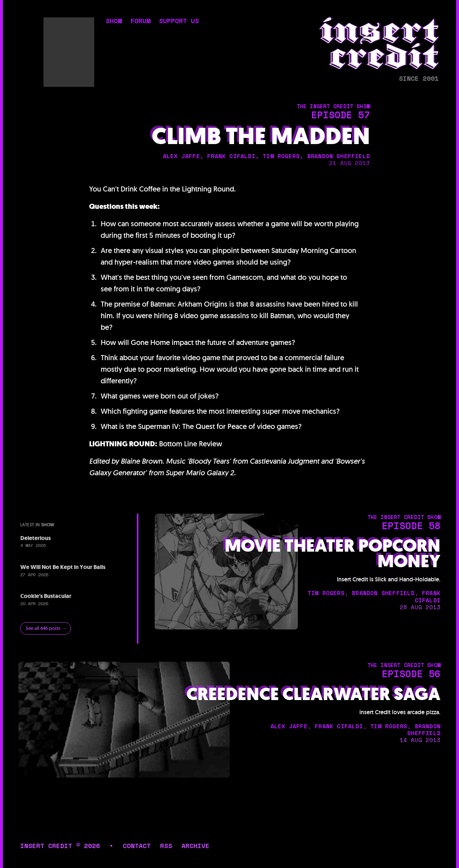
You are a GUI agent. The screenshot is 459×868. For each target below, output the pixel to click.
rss (166, 846)
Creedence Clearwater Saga (314, 694)
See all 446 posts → (46, 628)
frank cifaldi (231, 156)
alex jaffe (181, 156)
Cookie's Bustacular (46, 596)
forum (140, 21)
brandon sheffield (339, 156)
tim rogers (281, 156)
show (114, 21)
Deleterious (36, 538)
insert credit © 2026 (60, 846)
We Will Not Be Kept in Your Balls (63, 567)
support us (179, 21)
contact (137, 846)
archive (195, 846)
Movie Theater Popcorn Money (333, 553)
